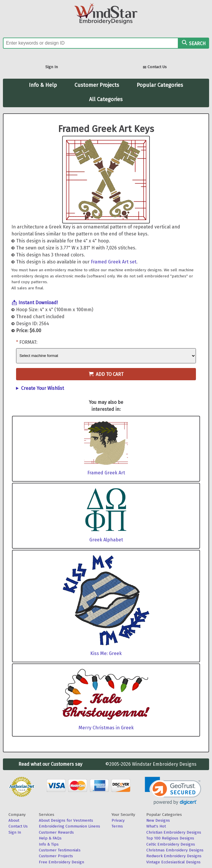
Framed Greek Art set (114, 262)
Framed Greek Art (106, 473)
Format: (28, 342)
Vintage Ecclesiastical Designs (173, 862)
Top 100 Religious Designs (170, 838)
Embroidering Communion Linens (69, 826)
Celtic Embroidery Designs (171, 844)
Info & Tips (49, 844)
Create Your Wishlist (42, 388)
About (14, 820)
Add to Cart (106, 374)
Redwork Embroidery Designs (174, 856)
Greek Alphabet (106, 540)
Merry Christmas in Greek (106, 728)
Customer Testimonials (60, 850)
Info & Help (43, 85)
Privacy (118, 820)
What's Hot (156, 826)
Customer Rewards (56, 832)
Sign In (52, 67)
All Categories (106, 99)
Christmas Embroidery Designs (175, 850)
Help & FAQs (50, 838)
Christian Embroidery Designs (174, 832)
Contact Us (155, 67)
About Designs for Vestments (66, 820)
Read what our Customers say (50, 764)
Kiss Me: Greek (106, 653)
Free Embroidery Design (61, 862)
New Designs (158, 820)
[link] (173, 791)
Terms (117, 826)
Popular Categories (160, 85)
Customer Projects (97, 85)
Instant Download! (38, 303)
